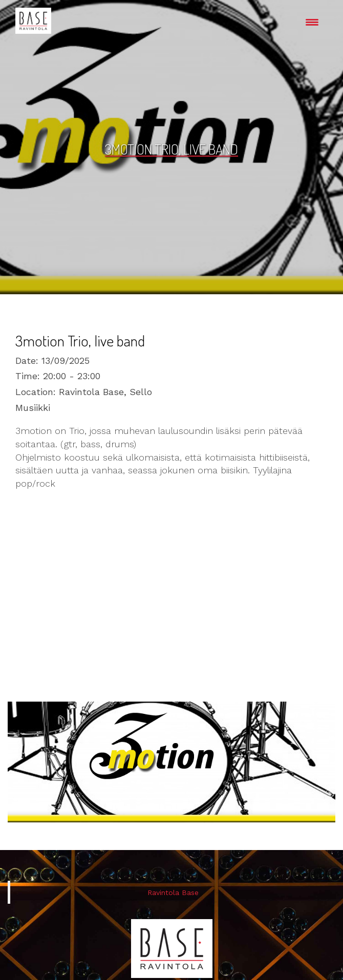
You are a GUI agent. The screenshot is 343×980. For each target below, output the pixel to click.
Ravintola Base (173, 892)
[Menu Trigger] (312, 22)
